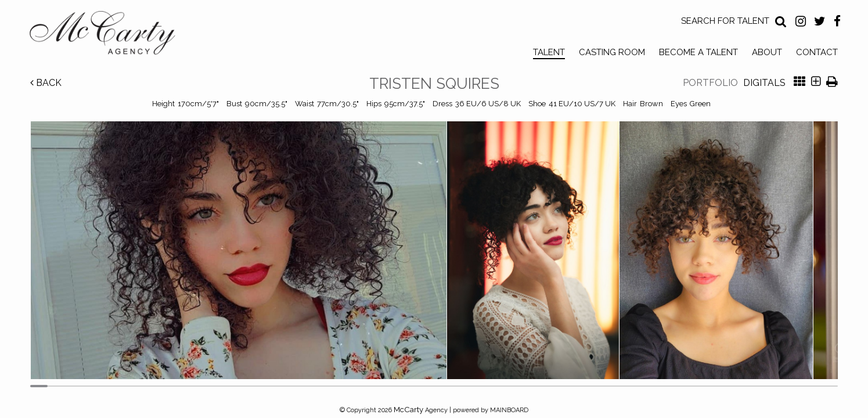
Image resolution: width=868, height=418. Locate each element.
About (767, 52)
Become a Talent (698, 52)
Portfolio (710, 83)
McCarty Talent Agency (111, 35)
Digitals (764, 83)
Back (46, 83)
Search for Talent (725, 21)
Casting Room (612, 52)
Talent (549, 52)
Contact (817, 52)
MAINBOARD (509, 410)
